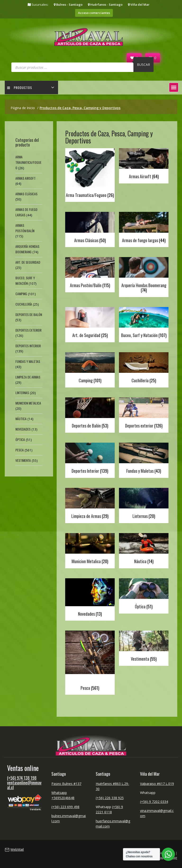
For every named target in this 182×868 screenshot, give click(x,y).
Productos (20, 87)
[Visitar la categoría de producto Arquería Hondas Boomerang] (144, 276)
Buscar (143, 65)
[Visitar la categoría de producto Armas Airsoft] (144, 165)
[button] (174, 87)
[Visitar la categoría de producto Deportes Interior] (90, 459)
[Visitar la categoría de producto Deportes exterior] (144, 414)
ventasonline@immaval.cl (24, 785)
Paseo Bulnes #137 (66, 784)
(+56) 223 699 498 (65, 807)
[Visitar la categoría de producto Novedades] (90, 598)
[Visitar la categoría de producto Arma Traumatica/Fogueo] (90, 174)
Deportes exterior (28, 330)
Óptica (20, 439)
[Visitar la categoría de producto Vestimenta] (144, 647)
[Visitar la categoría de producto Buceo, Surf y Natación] (144, 323)
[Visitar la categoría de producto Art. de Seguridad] (90, 323)
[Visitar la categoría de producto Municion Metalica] (90, 550)
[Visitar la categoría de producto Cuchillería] (144, 369)
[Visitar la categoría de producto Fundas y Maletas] (144, 459)
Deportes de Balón (29, 314)
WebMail (17, 849)
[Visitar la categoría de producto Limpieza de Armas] (90, 504)
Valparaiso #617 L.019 (157, 784)
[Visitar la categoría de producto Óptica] (144, 595)
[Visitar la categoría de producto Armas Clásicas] (90, 228)
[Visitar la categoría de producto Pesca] (90, 661)
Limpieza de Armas (28, 377)
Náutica (21, 419)
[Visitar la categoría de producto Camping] (90, 369)
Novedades (23, 429)
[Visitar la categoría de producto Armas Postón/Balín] (90, 274)
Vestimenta (23, 460)
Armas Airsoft (25, 178)
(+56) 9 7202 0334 (154, 802)
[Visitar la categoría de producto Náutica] (144, 550)
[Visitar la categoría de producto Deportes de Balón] (90, 414)
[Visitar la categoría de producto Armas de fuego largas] (144, 228)
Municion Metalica (28, 403)
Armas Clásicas (26, 194)
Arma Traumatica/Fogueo (28, 162)
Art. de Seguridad (28, 262)
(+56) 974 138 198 (22, 778)
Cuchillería (24, 304)
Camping (21, 294)
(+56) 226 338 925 (110, 798)
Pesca (20, 450)
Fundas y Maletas (28, 361)
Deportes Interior (28, 346)
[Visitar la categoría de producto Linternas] (144, 504)
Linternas (22, 393)
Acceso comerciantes (94, 13)
